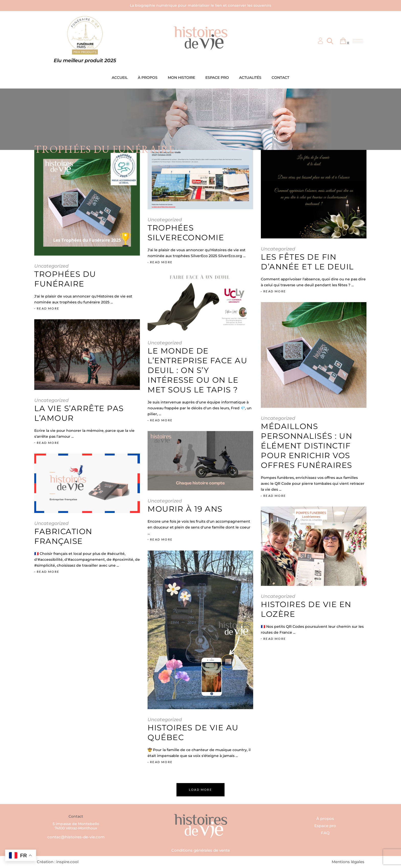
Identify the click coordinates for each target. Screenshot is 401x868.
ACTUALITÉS (250, 78)
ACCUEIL (120, 78)
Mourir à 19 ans (185, 509)
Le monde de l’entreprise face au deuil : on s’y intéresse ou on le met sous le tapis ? (197, 370)
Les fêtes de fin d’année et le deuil (307, 262)
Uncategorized (51, 266)
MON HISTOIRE (181, 78)
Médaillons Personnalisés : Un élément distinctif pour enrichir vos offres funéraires (307, 446)
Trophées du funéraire (65, 279)
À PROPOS (148, 78)
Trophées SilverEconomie (186, 233)
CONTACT (280, 78)
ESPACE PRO (217, 78)
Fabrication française (63, 536)
